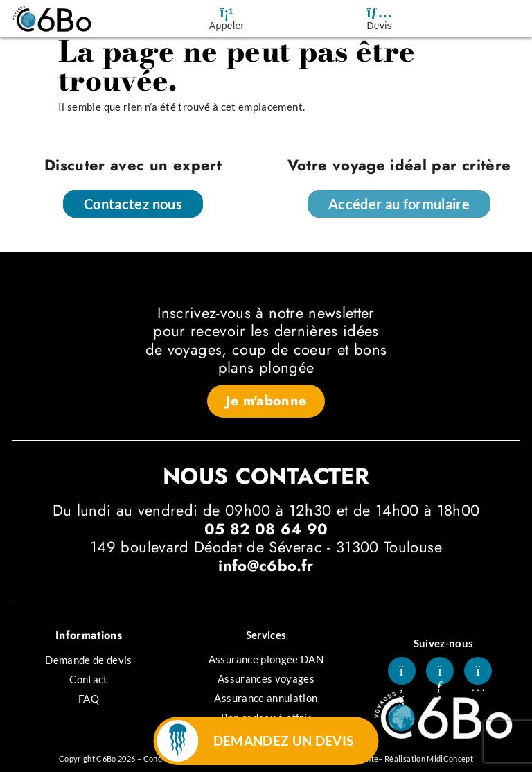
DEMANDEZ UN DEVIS (284, 740)
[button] (266, 401)
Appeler (227, 26)
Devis (379, 26)
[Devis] (380, 12)
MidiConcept (450, 758)
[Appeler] (227, 12)
